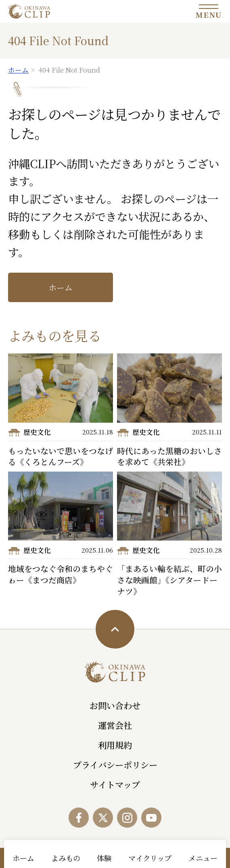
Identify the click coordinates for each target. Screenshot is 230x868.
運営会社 (115, 725)
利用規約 (115, 745)
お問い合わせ (115, 705)
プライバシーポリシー (115, 765)
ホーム (61, 287)
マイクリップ (150, 858)
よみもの (66, 858)
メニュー (203, 858)
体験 (104, 858)
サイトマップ (115, 785)
